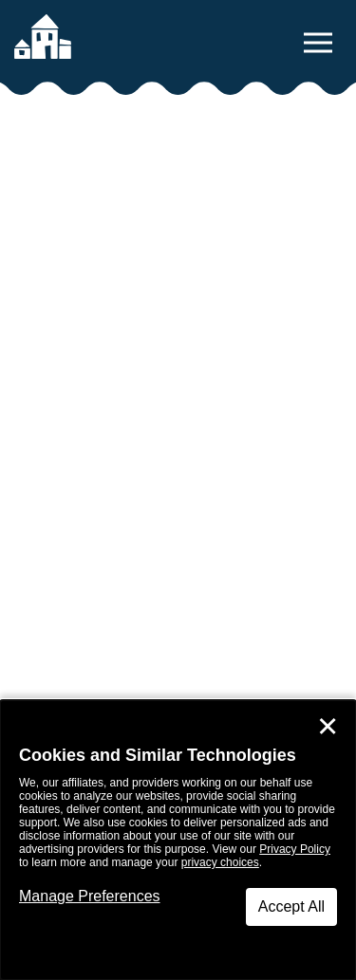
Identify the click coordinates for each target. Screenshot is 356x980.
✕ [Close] (328, 727)
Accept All (291, 906)
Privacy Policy (295, 849)
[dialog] (178, 840)
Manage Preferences (90, 896)
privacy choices (220, 862)
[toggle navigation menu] (318, 43)
